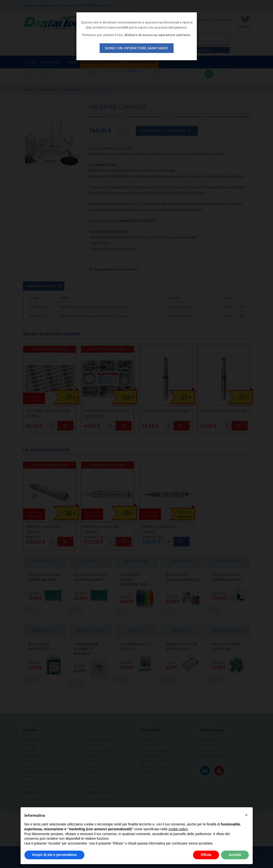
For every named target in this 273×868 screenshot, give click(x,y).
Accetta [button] (235, 855)
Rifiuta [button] (206, 855)
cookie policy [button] (178, 829)
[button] (246, 815)
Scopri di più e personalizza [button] (54, 855)
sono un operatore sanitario (137, 48)
